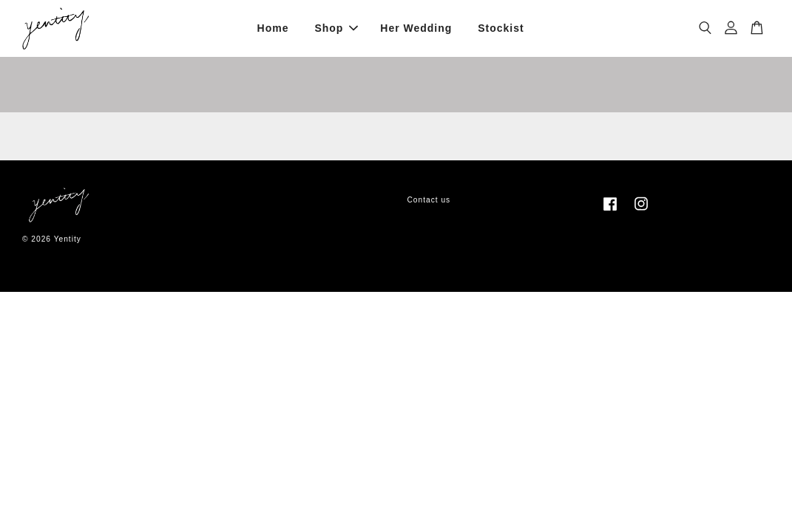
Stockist (501, 28)
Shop (336, 28)
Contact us (429, 200)
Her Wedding (416, 28)
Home (273, 28)
